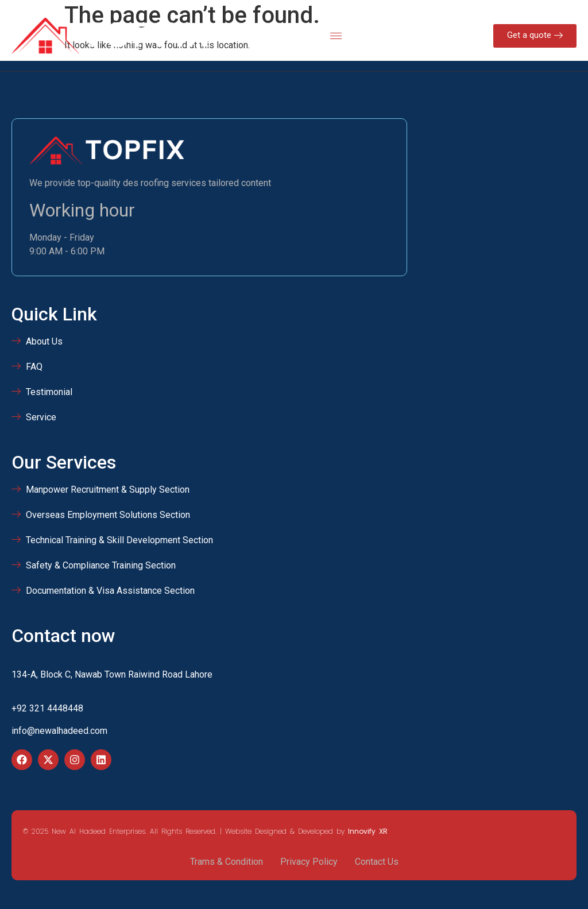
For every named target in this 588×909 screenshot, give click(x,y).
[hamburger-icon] (336, 36)
